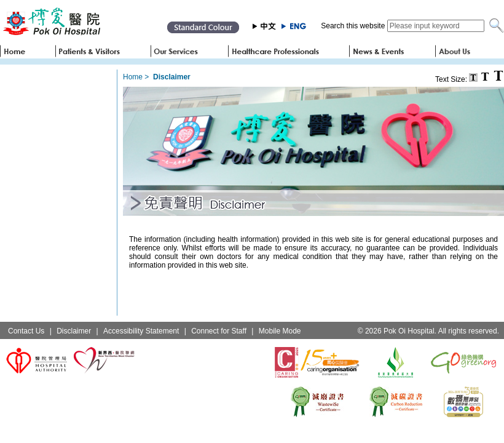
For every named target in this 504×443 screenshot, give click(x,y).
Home (133, 77)
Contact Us (26, 331)
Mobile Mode (280, 331)
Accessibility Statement (141, 331)
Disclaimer (74, 331)
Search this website (353, 26)
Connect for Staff (219, 331)
